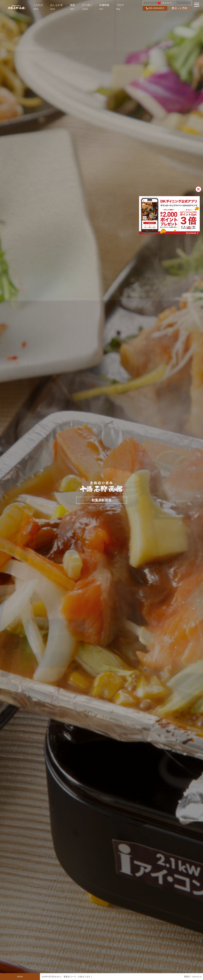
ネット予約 (180, 8)
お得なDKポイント (167, 3)
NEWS (20, 977)
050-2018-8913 (155, 8)
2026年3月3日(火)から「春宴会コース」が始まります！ (67, 978)
